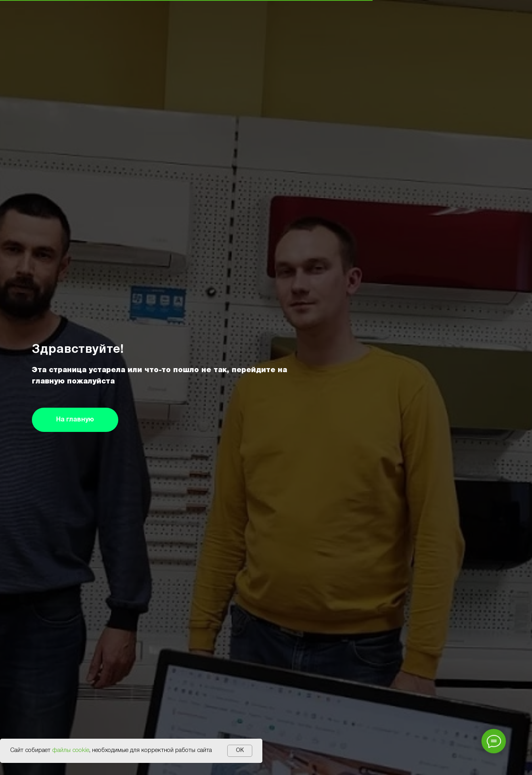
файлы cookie (71, 750)
